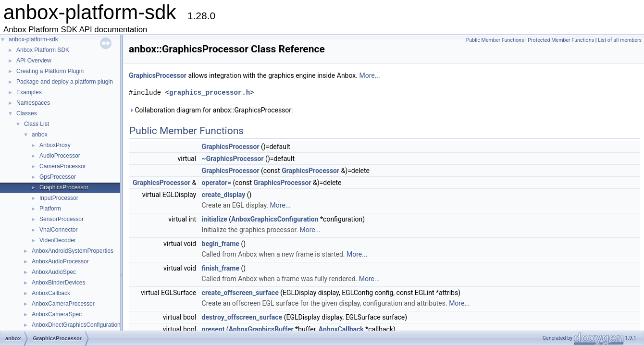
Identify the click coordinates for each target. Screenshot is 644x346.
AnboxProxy (55, 145)
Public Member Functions (495, 40)
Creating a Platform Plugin (50, 71)
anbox (40, 135)
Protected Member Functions (561, 40)
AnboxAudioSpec (54, 272)
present (213, 329)
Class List (37, 124)
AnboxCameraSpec (57, 314)
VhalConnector (58, 230)
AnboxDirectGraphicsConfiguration (76, 325)
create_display (224, 195)
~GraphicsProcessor (233, 159)
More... (369, 75)
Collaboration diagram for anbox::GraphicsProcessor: (211, 110)
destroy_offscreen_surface (242, 317)
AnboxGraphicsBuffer (261, 329)
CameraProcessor (63, 166)
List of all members (620, 40)
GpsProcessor (58, 177)
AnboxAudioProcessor (60, 261)
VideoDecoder (58, 240)
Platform (50, 209)
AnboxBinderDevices (58, 283)
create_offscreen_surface (240, 293)
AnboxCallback (51, 293)
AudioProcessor (60, 156)
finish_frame (221, 268)
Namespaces (33, 103)
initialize (215, 219)
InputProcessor (59, 198)
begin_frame (221, 244)
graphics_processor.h (210, 93)
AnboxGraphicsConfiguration (275, 219)
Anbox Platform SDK (43, 50)
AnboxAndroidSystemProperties (73, 251)
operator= (217, 183)
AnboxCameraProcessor (63, 304)
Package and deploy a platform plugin (65, 82)
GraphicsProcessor (64, 187)
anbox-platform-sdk (33, 39)
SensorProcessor (62, 219)
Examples (29, 92)
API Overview (34, 61)
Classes (27, 113)
